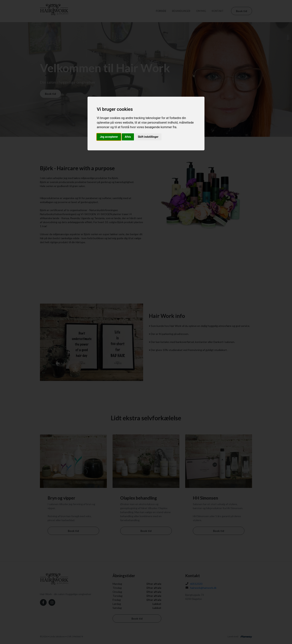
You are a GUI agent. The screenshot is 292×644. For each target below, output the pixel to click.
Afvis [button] (128, 137)
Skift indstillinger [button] (148, 137)
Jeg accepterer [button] (109, 137)
